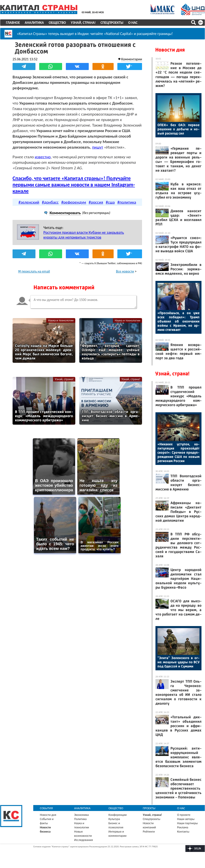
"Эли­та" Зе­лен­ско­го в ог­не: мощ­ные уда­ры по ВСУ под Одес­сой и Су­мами (178, 662)
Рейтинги (149, 832)
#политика (127, 202)
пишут (98, 147)
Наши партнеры (187, 823)
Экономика (81, 815)
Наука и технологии (61, 320)
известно (43, 157)
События (46, 808)
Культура (114, 819)
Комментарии (132, 59)
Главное (13, 23)
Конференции (118, 815)
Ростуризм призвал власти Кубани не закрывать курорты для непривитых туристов (84, 235)
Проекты (149, 808)
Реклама (183, 827)
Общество (57, 23)
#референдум (74, 202)
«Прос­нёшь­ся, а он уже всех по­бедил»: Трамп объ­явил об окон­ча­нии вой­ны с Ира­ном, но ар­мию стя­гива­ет (178, 321)
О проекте (184, 815)
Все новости (125, 271)
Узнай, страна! (83, 23)
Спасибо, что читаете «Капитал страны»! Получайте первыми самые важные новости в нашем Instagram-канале (74, 185)
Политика (80, 819)
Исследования (84, 840)
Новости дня (170, 50)
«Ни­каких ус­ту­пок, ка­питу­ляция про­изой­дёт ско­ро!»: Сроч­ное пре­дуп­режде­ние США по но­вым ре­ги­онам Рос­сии (178, 452)
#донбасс (50, 202)
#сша (110, 202)
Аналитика (34, 23)
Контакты (183, 832)
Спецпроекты (112, 23)
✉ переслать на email (34, 271)
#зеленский (29, 202)
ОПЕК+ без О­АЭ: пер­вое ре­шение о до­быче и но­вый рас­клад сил (178, 129)
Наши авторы (186, 819)
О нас (133, 23)
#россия (96, 202)
